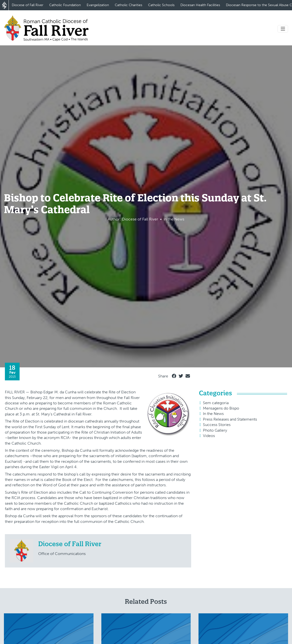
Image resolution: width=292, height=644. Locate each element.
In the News (213, 414)
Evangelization (98, 5)
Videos (209, 436)
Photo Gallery (215, 430)
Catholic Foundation (65, 5)
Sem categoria (216, 403)
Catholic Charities (128, 5)
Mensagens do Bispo (221, 408)
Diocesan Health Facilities (200, 5)
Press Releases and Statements (230, 419)
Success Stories (217, 425)
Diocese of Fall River (28, 5)
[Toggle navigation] (283, 29)
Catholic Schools (161, 5)
